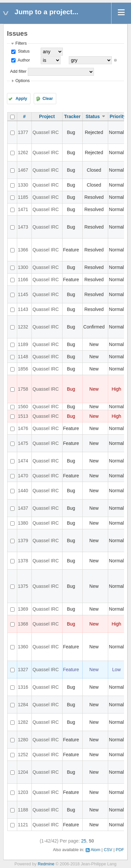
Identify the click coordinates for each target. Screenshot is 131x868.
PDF (120, 850)
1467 (23, 170)
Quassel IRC (45, 132)
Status (23, 51)
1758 (23, 389)
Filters (21, 43)
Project (47, 116)
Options (22, 81)
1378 (23, 561)
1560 (23, 407)
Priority (118, 116)
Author (23, 60)
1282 (23, 722)
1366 (23, 250)
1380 (23, 523)
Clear (48, 99)
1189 (23, 344)
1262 (23, 152)
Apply (21, 99)
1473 (23, 227)
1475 (23, 443)
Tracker (72, 116)
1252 (23, 755)
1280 (23, 740)
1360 (23, 647)
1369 (23, 609)
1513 (23, 416)
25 (84, 841)
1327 (23, 670)
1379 (23, 541)
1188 (23, 810)
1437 (23, 508)
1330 (23, 185)
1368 (23, 624)
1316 (23, 687)
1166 (23, 280)
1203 (23, 792)
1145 (23, 294)
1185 (23, 197)
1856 (23, 369)
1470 (23, 476)
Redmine (46, 864)
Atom (95, 850)
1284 (23, 705)
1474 (23, 461)
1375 (23, 586)
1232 (23, 327)
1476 (23, 428)
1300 (23, 267)
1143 (23, 309)
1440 (23, 491)
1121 (23, 825)
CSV (108, 850)
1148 (23, 357)
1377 (23, 132)
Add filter (18, 71)
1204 (23, 772)
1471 (23, 209)
